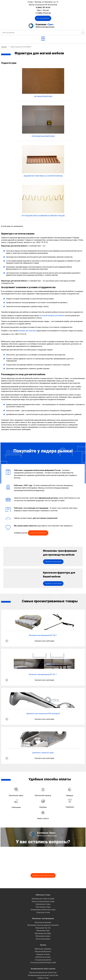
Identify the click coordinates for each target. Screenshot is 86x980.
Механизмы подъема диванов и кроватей (43, 846)
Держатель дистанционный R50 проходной (43, 634)
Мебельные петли (43, 928)
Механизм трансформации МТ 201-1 (43, 595)
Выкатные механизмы (43, 843)
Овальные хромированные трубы (43, 907)
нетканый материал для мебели (52, 223)
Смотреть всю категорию (44, 561)
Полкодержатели (43, 943)
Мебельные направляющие (43, 925)
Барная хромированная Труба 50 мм (43, 893)
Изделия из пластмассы (43, 922)
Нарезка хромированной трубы (43, 901)
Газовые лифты (43, 940)
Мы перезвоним (43, 18)
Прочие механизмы (43, 859)
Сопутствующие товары (43, 934)
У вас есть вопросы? (38, 440)
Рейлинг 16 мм (43, 898)
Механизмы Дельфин (43, 854)
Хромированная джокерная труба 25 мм (43, 896)
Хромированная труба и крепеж (43, 889)
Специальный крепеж (43, 880)
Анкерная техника (43, 875)
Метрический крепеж (43, 872)
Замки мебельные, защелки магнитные (43, 949)
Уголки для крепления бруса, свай (43, 883)
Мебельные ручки (43, 938)
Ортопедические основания (43, 919)
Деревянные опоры (43, 825)
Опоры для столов (43, 833)
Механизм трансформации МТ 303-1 (43, 556)
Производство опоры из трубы (43, 819)
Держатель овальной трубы (43, 673)
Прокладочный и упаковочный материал (43, 954)
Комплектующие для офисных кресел (43, 951)
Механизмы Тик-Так (43, 848)
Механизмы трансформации (43, 839)
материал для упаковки (27, 238)
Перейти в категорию (53, 476)
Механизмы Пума (43, 851)
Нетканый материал (43, 917)
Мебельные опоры (43, 815)
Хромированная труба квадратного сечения (43, 904)
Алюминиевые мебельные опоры (43, 830)
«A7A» (60, 973)
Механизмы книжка (43, 857)
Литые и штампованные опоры (43, 822)
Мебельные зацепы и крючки (43, 946)
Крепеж (43, 865)
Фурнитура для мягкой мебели (43, 913)
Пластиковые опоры (43, 827)
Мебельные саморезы (43, 869)
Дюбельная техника (43, 877)
